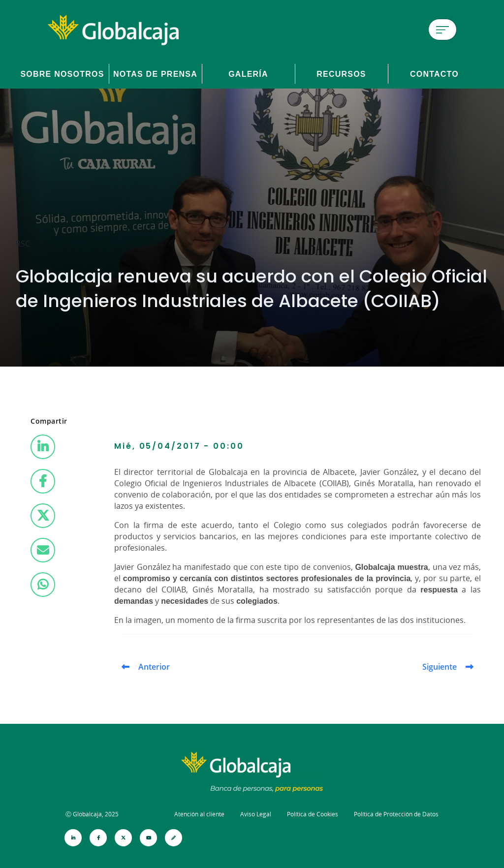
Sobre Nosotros (62, 74)
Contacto (434, 74)
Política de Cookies (313, 814)
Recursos (341, 74)
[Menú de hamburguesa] (442, 30)
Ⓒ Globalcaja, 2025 (92, 814)
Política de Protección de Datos (396, 814)
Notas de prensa (155, 74)
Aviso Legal (256, 814)
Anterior (154, 667)
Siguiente (440, 667)
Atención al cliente (199, 814)
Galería (248, 74)
